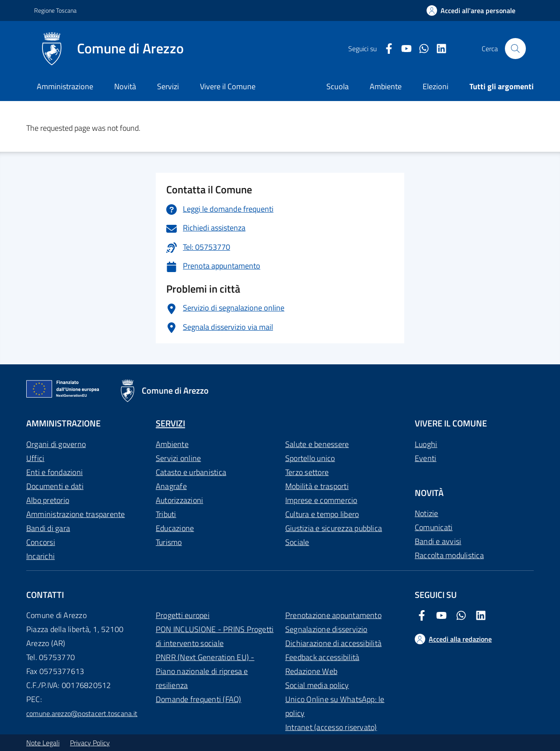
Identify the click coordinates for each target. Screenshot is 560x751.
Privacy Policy (90, 743)
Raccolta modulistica (449, 555)
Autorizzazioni (179, 500)
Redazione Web (311, 671)
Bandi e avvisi (438, 541)
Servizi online (178, 458)
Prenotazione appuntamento (333, 615)
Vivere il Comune (228, 86)
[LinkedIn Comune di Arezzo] (438, 49)
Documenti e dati (55, 486)
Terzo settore (307, 472)
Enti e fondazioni (54, 472)
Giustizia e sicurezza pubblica (334, 528)
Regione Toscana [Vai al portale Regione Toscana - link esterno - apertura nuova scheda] (55, 10)
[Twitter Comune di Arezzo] (420, 49)
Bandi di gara (48, 528)
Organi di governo (56, 444)
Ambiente (172, 444)
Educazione (175, 528)
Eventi (425, 458)
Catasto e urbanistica (191, 472)
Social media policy (317, 685)
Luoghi (426, 444)
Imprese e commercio (321, 500)
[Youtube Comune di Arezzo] (403, 49)
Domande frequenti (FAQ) (199, 699)
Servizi (168, 86)
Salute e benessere (317, 444)
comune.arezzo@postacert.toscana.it (82, 713)
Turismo (169, 542)
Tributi (166, 514)
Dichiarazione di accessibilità (333, 643)
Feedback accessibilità (322, 657)
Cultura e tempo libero (322, 514)
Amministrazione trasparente (75, 514)
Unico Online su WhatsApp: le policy (335, 706)
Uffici (35, 458)
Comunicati (434, 527)
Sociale (297, 542)
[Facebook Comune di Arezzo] (385, 49)
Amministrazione (65, 86)
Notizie (427, 513)
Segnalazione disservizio (326, 629)
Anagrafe (171, 486)
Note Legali (43, 743)
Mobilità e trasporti (317, 486)
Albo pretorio (48, 500)
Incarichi (40, 556)
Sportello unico (310, 458)
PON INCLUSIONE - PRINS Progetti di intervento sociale (215, 636)
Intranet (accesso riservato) (331, 727)
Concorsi (41, 542)
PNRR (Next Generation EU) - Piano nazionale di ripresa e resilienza (205, 671)
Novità (125, 86)
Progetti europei (183, 615)
